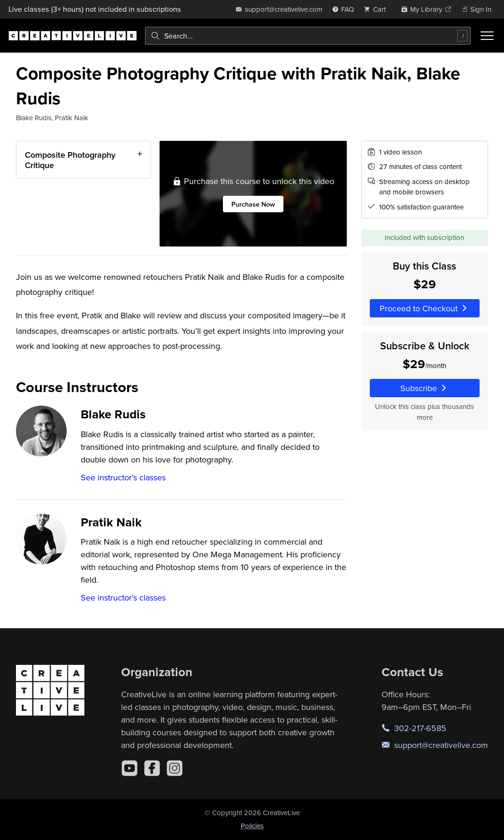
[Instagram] (175, 768)
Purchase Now (254, 204)
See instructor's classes (123, 477)
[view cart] (377, 9)
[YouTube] (130, 768)
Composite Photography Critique (70, 160)
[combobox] (308, 36)
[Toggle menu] (487, 36)
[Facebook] (152, 768)
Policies (252, 826)
